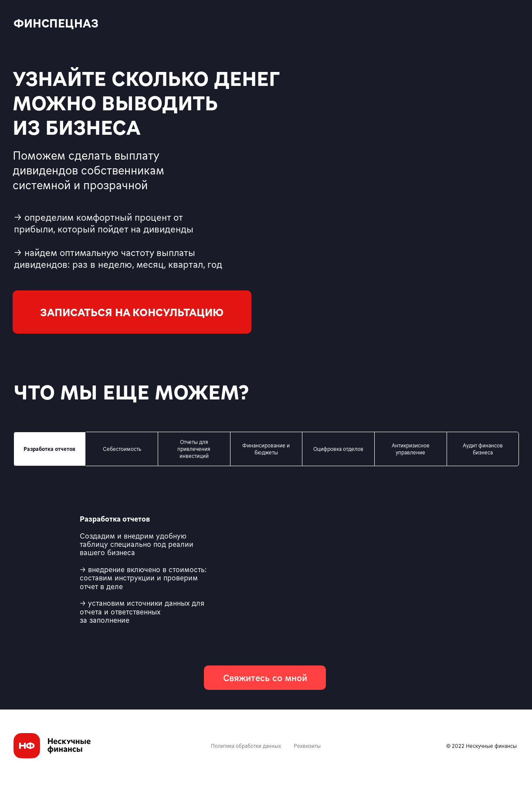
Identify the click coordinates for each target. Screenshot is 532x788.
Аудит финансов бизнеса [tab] (483, 449)
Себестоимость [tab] (122, 449)
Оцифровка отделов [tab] (338, 449)
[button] (132, 312)
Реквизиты (307, 746)
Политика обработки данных (246, 746)
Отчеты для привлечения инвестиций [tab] (194, 449)
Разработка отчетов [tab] (49, 449)
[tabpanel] (266, 570)
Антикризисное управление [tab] (411, 449)
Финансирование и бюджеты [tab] (266, 449)
